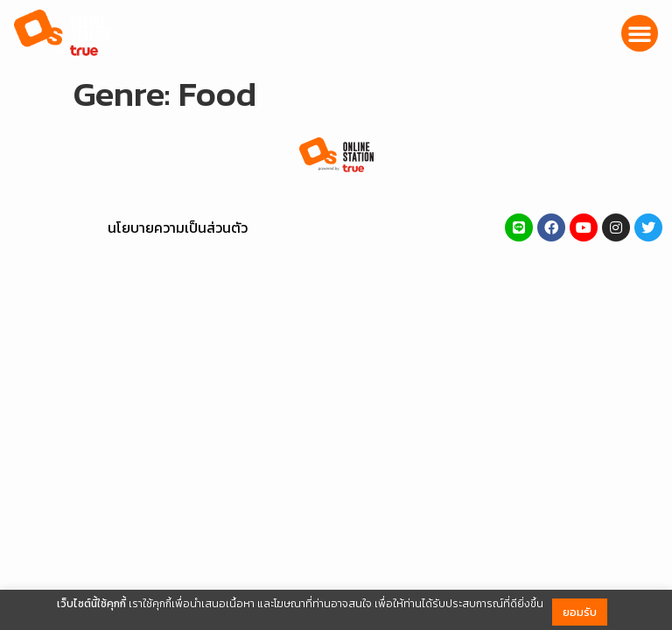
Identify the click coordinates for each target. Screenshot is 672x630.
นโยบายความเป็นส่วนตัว (178, 227)
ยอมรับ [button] (580, 612)
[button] (640, 33)
